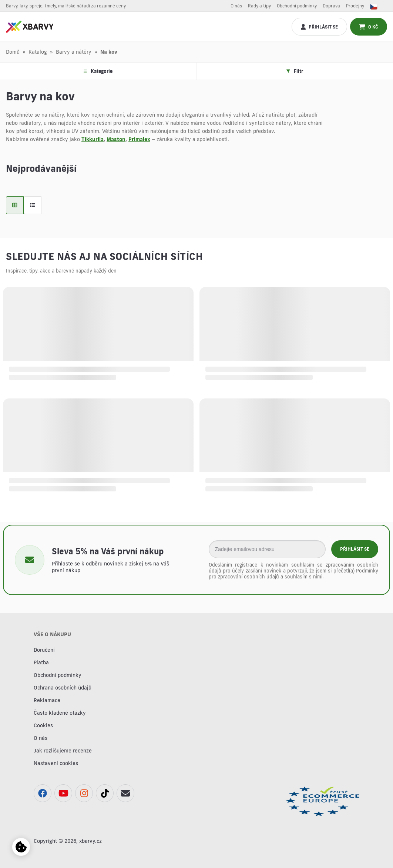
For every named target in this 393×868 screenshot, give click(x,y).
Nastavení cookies (56, 763)
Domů (13, 52)
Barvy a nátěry (74, 52)
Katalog (38, 52)
